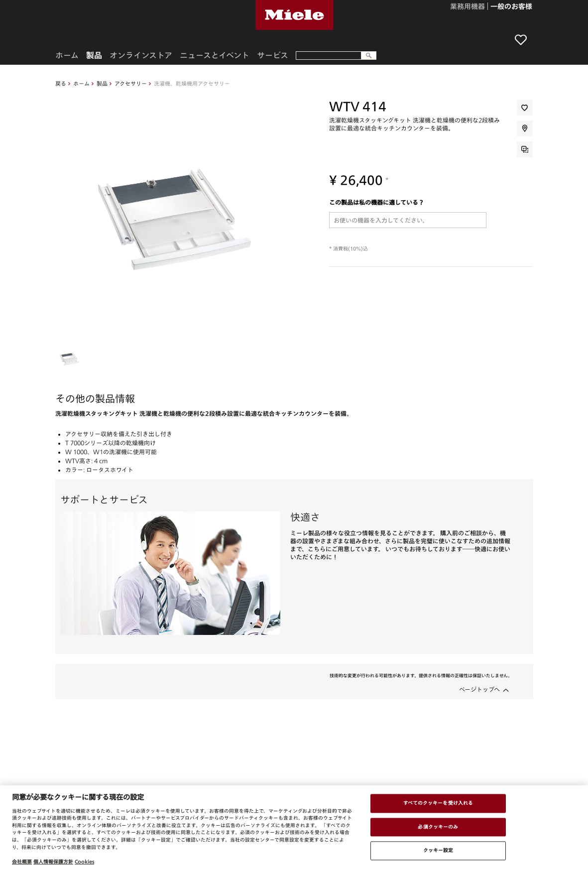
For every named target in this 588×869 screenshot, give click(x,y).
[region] (294, 827)
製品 (102, 83)
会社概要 (22, 862)
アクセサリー (131, 83)
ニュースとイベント (215, 55)
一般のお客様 (511, 7)
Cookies (84, 862)
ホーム (81, 83)
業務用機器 (468, 7)
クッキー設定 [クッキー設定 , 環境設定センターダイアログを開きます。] (438, 851)
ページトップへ (479, 689)
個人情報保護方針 (53, 862)
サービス (273, 55)
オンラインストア (141, 55)
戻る (61, 83)
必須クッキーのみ (438, 827)
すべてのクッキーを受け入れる (438, 803)
